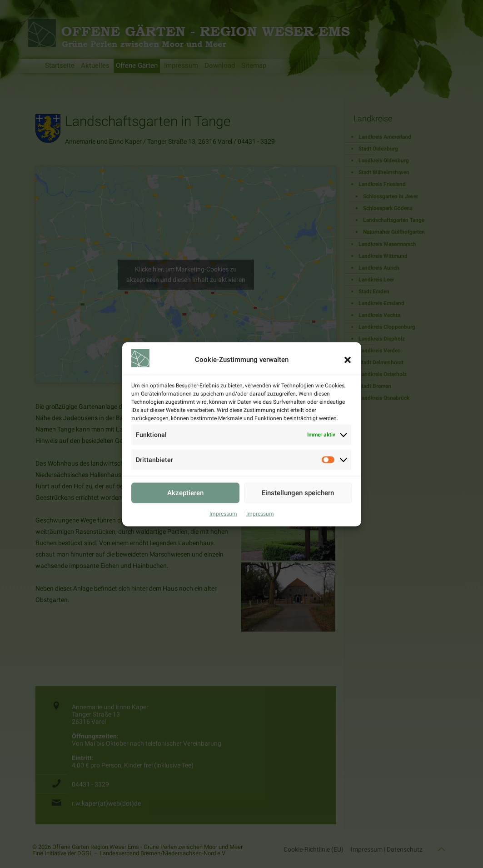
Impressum (223, 513)
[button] (348, 360)
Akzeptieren (185, 493)
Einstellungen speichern (298, 493)
